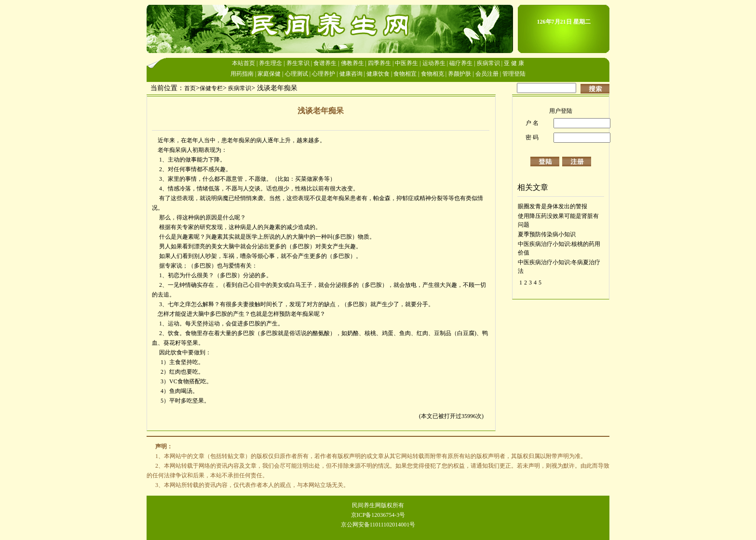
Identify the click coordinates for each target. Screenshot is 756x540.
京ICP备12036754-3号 (378, 515)
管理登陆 (514, 74)
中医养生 (406, 63)
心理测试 (297, 74)
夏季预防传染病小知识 (547, 234)
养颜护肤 (459, 74)
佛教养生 (352, 63)
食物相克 (432, 74)
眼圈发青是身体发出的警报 (553, 206)
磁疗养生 (461, 63)
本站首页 (243, 63)
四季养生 (379, 63)
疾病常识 (488, 63)
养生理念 (270, 63)
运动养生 (434, 63)
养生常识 (298, 63)
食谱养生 (325, 63)
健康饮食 (378, 74)
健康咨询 (351, 74)
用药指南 (242, 74)
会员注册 (487, 74)
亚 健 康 (514, 63)
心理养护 (324, 74)
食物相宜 (405, 74)
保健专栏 (211, 88)
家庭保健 (269, 74)
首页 (190, 88)
